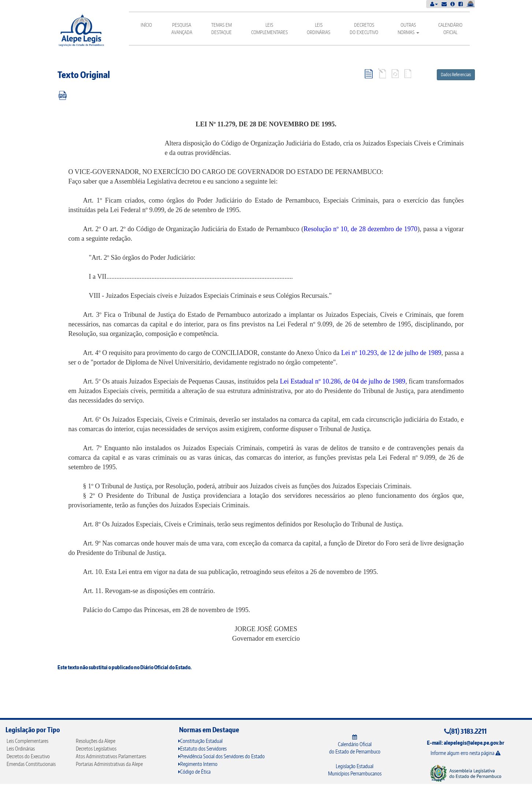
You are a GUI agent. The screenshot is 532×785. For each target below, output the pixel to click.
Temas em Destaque (222, 29)
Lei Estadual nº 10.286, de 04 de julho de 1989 (343, 381)
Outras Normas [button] (408, 29)
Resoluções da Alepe (96, 741)
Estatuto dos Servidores (202, 749)
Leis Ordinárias (319, 29)
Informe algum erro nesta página (466, 753)
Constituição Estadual (200, 741)
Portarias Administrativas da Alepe (109, 764)
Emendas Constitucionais (31, 764)
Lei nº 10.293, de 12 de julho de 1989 (391, 353)
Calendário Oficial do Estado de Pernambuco (355, 745)
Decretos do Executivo (364, 29)
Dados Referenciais (456, 75)
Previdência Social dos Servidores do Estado (222, 756)
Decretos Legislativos (96, 749)
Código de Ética (194, 772)
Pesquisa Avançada (182, 29)
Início (146, 25)
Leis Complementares (269, 29)
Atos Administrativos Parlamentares (111, 756)
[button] (434, 4)
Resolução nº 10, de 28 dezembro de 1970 (360, 229)
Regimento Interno (198, 764)
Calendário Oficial (450, 29)
